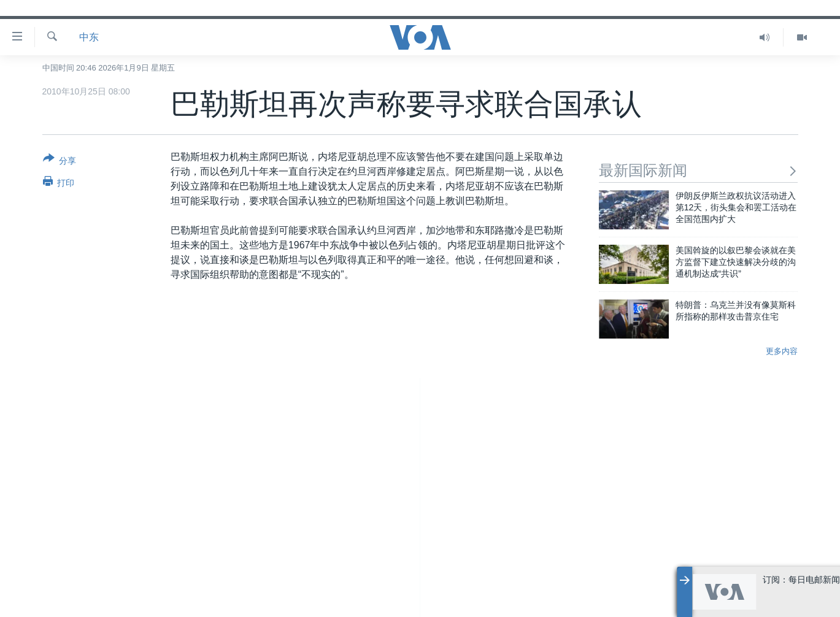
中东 (89, 37)
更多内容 (782, 351)
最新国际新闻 (699, 170)
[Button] (60, 162)
